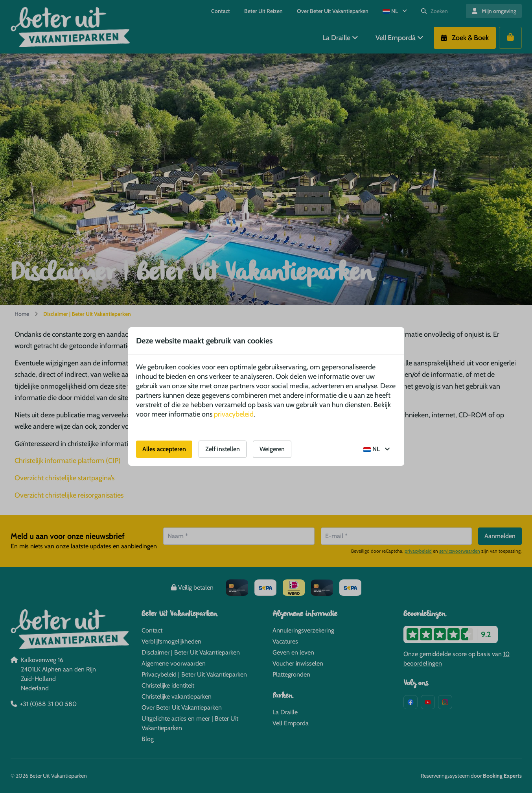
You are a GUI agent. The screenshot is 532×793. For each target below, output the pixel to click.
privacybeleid (234, 414)
